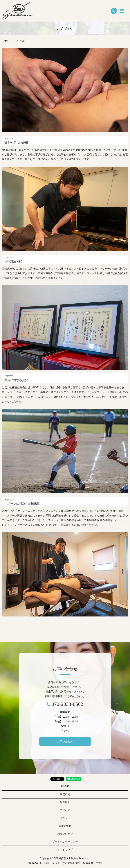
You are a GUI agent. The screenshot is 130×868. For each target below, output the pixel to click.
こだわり (65, 810)
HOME (5, 41)
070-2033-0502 (67, 704)
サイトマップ (65, 850)
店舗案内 (65, 794)
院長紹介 (65, 802)
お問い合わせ (65, 742)
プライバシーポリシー (65, 842)
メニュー (65, 818)
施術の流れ (65, 826)
